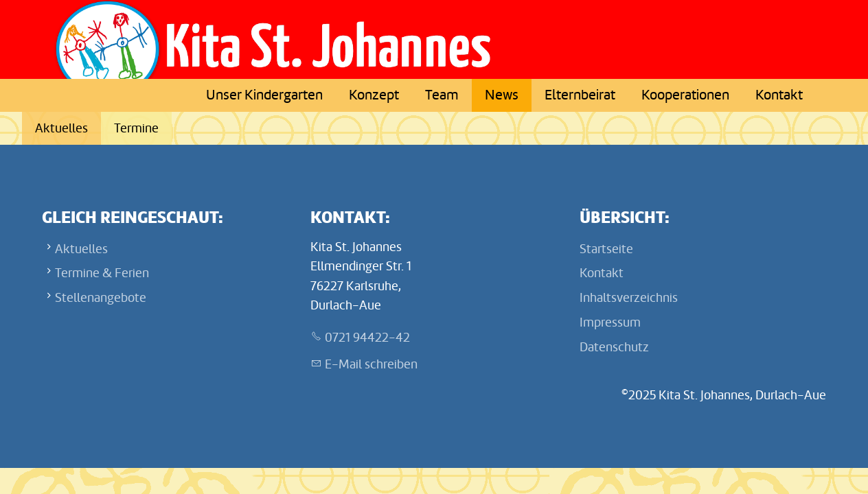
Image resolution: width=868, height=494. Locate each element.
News (502, 95)
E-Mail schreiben (371, 364)
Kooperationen (685, 95)
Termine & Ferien (102, 273)
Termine (136, 128)
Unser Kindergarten (264, 95)
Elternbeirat (580, 95)
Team (442, 95)
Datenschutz (614, 347)
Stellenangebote (101, 298)
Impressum (610, 322)
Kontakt (779, 95)
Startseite (606, 249)
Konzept (374, 95)
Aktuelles (61, 128)
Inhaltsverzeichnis (629, 298)
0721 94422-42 (367, 338)
